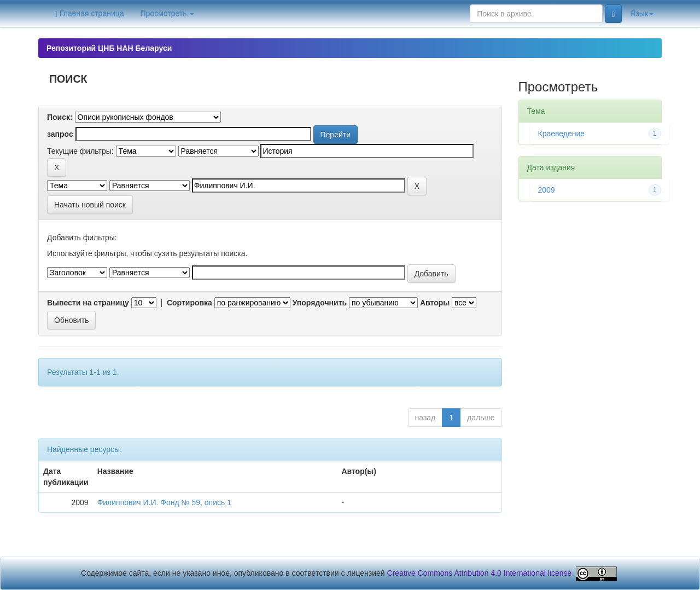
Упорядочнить (320, 303)
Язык (642, 14)
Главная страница (89, 14)
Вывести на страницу (88, 303)
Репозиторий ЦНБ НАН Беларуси (109, 48)
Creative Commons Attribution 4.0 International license (480, 573)
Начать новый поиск (90, 205)
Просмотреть (168, 14)
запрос (60, 134)
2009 (547, 190)
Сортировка (189, 303)
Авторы (435, 303)
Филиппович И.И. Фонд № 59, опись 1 (164, 502)
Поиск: (60, 117)
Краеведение (562, 134)
